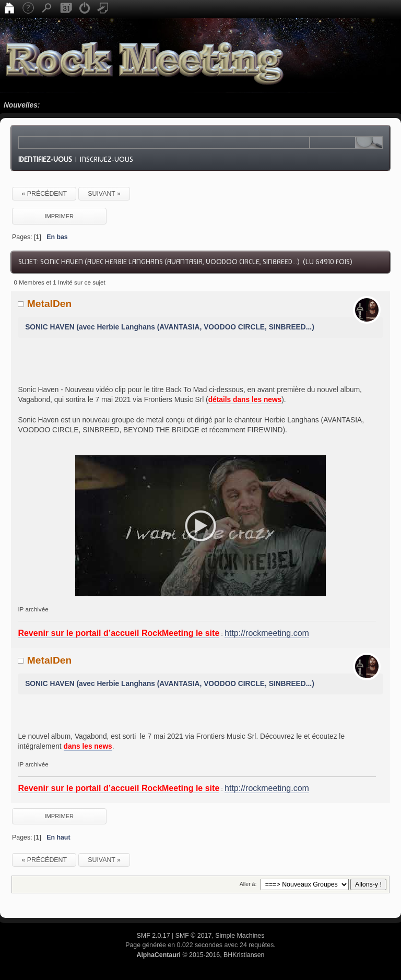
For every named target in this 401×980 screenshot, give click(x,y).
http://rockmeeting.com (267, 633)
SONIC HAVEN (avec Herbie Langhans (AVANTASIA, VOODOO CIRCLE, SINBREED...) (170, 327)
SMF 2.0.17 (154, 936)
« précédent (44, 194)
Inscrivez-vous (107, 159)
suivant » (104, 194)
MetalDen (50, 304)
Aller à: (248, 884)
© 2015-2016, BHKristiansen (200, 955)
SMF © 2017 (194, 936)
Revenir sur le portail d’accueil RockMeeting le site (119, 633)
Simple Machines (240, 936)
